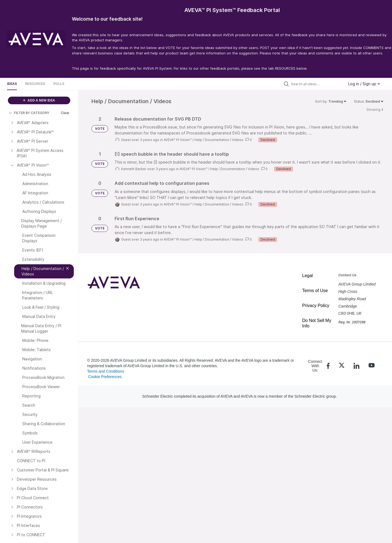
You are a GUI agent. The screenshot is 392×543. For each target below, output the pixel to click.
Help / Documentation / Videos (219, 140)
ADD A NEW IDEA (39, 100)
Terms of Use (315, 291)
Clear (65, 113)
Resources (35, 84)
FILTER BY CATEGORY (29, 113)
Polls (59, 84)
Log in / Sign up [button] (364, 84)
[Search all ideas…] (316, 84)
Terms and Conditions (105, 371)
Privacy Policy (316, 306)
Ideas (12, 84)
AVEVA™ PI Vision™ (178, 140)
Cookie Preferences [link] (105, 377)
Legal (307, 276)
